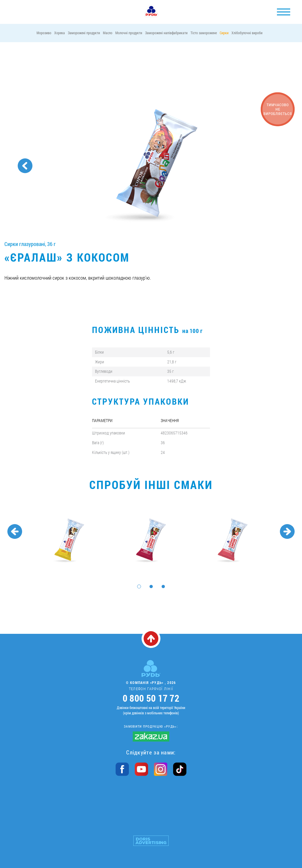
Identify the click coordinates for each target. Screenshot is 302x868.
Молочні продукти (129, 33)
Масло (108, 33)
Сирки (224, 33)
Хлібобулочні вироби (247, 33)
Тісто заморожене (204, 33)
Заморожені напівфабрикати (166, 33)
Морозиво (44, 33)
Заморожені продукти (84, 33)
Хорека (60, 33)
